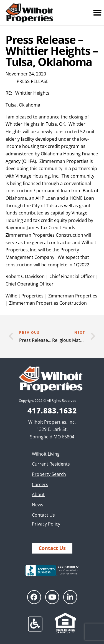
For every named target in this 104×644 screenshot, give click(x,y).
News (38, 505)
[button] (97, 13)
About (38, 494)
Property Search (49, 474)
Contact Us (43, 515)
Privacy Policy (46, 524)
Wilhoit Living (46, 454)
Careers (40, 484)
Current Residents (51, 464)
